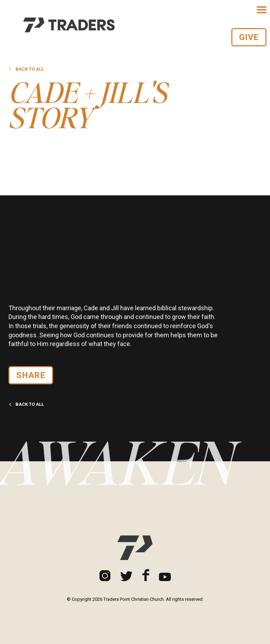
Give (249, 37)
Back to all (26, 69)
